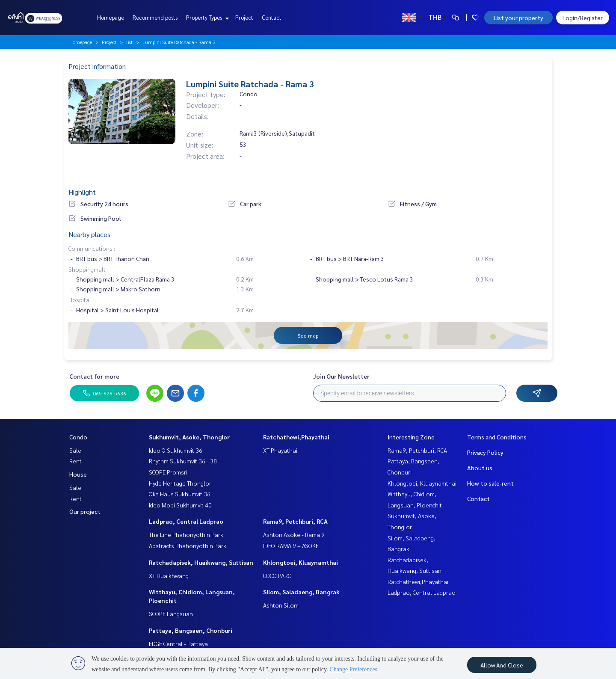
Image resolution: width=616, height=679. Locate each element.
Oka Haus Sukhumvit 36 (180, 494)
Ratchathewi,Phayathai (296, 437)
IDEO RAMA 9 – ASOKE (291, 546)
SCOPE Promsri (168, 472)
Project (244, 17)
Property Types (206, 17)
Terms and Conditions (497, 437)
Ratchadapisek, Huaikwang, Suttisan (201, 562)
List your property (518, 18)
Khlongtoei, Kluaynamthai (301, 562)
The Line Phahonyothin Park (186, 534)
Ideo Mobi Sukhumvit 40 (180, 505)
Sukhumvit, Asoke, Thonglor (189, 437)
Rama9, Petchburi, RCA (295, 521)
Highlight (82, 192)
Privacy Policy (485, 452)
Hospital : (81, 299)
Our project (85, 511)
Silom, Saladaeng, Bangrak (301, 592)
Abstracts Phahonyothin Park (188, 546)
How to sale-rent (490, 483)
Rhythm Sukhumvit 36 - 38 (183, 461)
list (129, 42)
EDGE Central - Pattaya (178, 643)
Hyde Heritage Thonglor (180, 483)
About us (480, 468)
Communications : (92, 248)
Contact (272, 17)
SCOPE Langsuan (171, 614)
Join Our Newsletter (341, 376)
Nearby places (89, 234)
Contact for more (94, 376)
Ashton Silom (281, 605)
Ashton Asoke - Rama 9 (294, 534)
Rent (76, 461)
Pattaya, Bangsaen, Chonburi (191, 630)
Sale (75, 450)
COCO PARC (277, 575)
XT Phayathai (280, 450)
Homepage (111, 17)
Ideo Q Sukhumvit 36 (176, 450)
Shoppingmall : (88, 269)
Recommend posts (155, 17)
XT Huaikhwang (169, 575)
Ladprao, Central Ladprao (186, 521)
